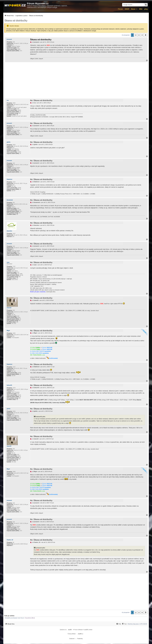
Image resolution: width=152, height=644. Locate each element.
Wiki (141, 9)
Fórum (120, 9)
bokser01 (9, 385)
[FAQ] (119, 624)
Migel (8, 331)
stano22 (9, 308)
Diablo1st (10, 179)
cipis (8, 262)
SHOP (127, 9)
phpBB (70, 630)
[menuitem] (24, 16)
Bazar (133, 9)
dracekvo (9, 231)
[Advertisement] (76, 80)
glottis (9, 142)
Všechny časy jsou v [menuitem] (137, 624)
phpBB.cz (80, 634)
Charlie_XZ (10, 540)
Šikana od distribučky (16, 21)
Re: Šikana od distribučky (41, 100)
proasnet (9, 39)
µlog (146, 9)
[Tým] (124, 624)
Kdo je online (9, 616)
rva (8, 100)
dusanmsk (10, 200)
